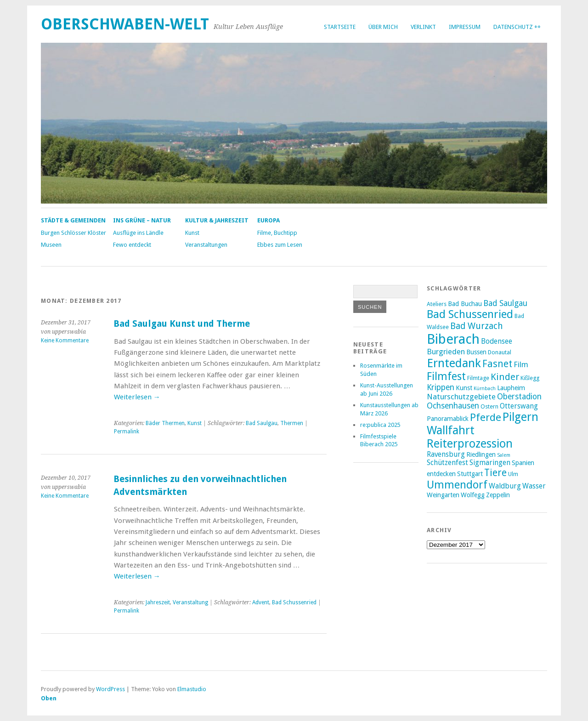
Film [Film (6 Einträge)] (521, 364)
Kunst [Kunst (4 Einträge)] (464, 388)
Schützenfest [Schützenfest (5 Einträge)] (447, 463)
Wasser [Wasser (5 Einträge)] (534, 486)
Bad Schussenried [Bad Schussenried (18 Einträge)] (470, 314)
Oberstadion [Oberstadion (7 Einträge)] (519, 397)
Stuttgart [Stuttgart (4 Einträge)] (470, 474)
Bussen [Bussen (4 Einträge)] (476, 352)
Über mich (383, 27)
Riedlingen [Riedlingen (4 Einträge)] (481, 454)
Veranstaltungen (206, 245)
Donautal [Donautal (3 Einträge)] (500, 352)
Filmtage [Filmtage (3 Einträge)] (478, 378)
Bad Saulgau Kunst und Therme (182, 324)
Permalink (127, 431)
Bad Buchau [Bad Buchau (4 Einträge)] (465, 304)
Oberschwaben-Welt (125, 24)
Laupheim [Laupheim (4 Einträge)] (511, 388)
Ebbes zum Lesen (280, 245)
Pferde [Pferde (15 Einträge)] (486, 417)
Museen (51, 245)
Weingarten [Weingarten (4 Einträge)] (443, 495)
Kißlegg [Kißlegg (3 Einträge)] (530, 378)
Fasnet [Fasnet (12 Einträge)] (497, 364)
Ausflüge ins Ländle (138, 233)
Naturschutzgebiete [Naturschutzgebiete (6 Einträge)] (461, 397)
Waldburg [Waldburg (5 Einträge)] (505, 486)
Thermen (292, 423)
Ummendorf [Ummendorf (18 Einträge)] (457, 485)
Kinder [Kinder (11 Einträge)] (505, 377)
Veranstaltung (190, 602)
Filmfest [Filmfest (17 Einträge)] (446, 376)
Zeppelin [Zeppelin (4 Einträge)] (498, 495)
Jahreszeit (158, 602)
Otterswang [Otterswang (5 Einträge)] (519, 406)
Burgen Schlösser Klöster (73, 233)
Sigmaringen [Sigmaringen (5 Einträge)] (490, 463)
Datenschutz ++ (517, 27)
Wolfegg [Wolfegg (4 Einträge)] (473, 495)
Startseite (340, 27)
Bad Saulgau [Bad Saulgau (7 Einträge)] (505, 303)
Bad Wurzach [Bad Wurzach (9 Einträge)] (477, 326)
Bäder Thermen (165, 423)
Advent (261, 602)
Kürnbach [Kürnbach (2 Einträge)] (485, 389)
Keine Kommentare (65, 341)
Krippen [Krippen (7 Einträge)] (441, 387)
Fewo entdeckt (132, 245)
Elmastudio (192, 689)
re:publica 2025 (380, 425)
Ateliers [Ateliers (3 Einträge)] (437, 304)
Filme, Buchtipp (277, 233)
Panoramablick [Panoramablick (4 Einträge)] (448, 419)
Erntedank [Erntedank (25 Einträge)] (454, 363)
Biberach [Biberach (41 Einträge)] (453, 339)
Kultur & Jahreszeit (217, 220)
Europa (269, 220)
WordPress (110, 689)
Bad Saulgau (262, 423)
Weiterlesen (137, 397)
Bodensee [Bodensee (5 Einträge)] (497, 341)
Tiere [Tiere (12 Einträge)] (495, 473)
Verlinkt (423, 27)
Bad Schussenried (294, 602)
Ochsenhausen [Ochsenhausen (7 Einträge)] (453, 406)
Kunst (192, 233)
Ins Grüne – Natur (142, 220)
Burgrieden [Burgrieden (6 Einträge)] (446, 352)
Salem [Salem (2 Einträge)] (504, 455)
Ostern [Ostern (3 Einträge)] (489, 406)
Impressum (465, 27)
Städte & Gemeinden (73, 220)
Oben (49, 698)
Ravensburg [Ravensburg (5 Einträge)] (446, 454)
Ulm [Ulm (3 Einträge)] (513, 474)
